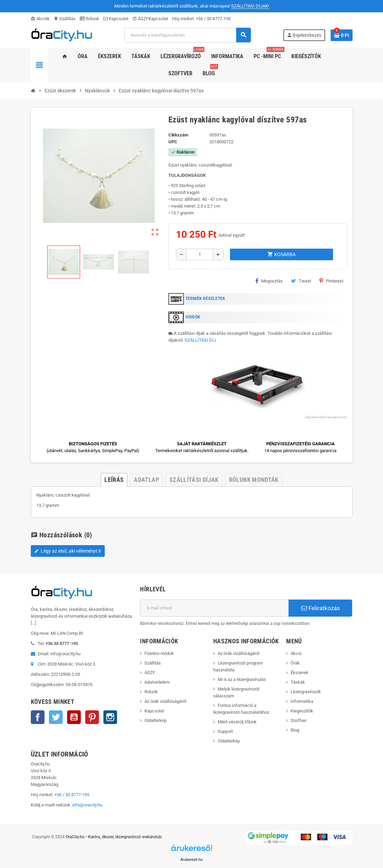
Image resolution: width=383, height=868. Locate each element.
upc (173, 142)
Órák (295, 663)
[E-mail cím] (214, 608)
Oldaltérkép (156, 720)
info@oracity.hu (87, 805)
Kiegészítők (302, 711)
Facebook (38, 717)
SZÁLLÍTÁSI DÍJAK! (250, 6)
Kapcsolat (116, 19)
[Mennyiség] (200, 254)
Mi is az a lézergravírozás (242, 679)
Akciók (40, 19)
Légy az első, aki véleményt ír (68, 551)
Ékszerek (299, 673)
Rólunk (90, 19)
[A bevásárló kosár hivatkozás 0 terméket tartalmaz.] (342, 35)
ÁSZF (141, 19)
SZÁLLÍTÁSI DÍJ (200, 340)
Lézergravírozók (306, 692)
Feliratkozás (321, 608)
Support (225, 731)
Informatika (302, 701)
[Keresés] (187, 35)
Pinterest (331, 281)
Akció (296, 653)
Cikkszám (178, 135)
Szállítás (65, 19)
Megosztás (269, 281)
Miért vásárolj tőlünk (237, 722)
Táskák (298, 682)
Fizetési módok (159, 653)
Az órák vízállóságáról (165, 701)
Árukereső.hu (191, 859)
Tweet (301, 281)
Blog (295, 730)
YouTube (74, 717)
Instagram (110, 717)
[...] (33, 623)
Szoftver (299, 720)
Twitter (56, 717)
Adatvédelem (157, 682)
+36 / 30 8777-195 (213, 19)
